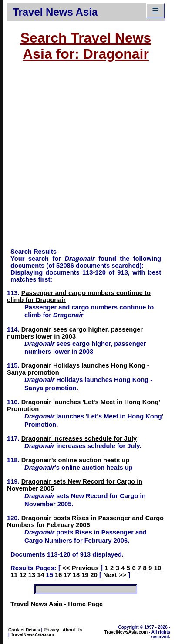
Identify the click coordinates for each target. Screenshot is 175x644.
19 (85, 575)
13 (32, 575)
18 (76, 575)
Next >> (115, 575)
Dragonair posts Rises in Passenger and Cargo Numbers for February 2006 (85, 521)
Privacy (51, 630)
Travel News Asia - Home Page (57, 604)
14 (40, 575)
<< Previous (80, 568)
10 (158, 568)
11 (14, 575)
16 (58, 575)
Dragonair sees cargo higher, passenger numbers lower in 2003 (75, 333)
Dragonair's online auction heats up (76, 460)
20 (94, 575)
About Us (72, 630)
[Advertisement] (82, 159)
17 (67, 575)
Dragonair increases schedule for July (79, 438)
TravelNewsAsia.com (33, 635)
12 (23, 575)
